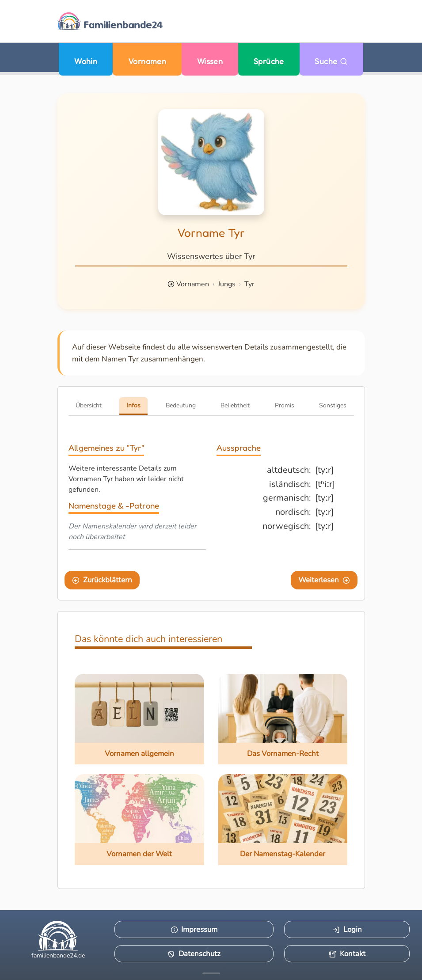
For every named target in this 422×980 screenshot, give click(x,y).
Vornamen (147, 61)
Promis (285, 405)
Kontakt (347, 954)
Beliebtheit (235, 405)
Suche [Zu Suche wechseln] (331, 61)
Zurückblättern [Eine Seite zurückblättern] (102, 580)
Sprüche (269, 61)
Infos (133, 405)
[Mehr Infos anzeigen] (211, 973)
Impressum (194, 929)
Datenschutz (194, 954)
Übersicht (89, 405)
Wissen (210, 61)
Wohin (86, 61)
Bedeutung (181, 405)
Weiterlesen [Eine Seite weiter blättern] (324, 580)
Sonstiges (333, 405)
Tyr (249, 284)
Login (347, 929)
